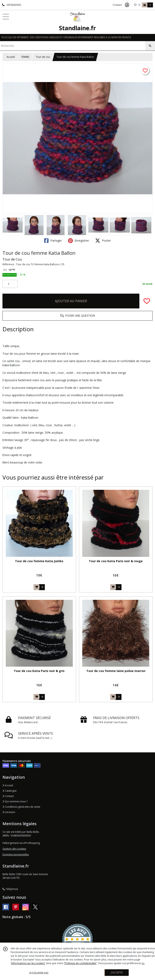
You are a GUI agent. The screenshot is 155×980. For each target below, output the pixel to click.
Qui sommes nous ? (15, 801)
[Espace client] (127, 5)
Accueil (11, 57)
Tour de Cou (12, 259)
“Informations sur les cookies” (28, 963)
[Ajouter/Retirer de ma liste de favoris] (147, 301)
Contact (117, 5)
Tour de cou (43, 57)
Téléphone (10, 889)
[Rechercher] (150, 46)
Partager (53, 241)
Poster (103, 241)
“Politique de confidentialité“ (80, 963)
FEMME (25, 57)
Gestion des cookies (14, 849)
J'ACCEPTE (117, 972)
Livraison (9, 812)
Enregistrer (79, 241)
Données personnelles (16, 854)
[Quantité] (10, 284)
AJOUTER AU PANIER (71, 301)
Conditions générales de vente (21, 807)
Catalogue (10, 791)
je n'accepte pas (39, 972)
